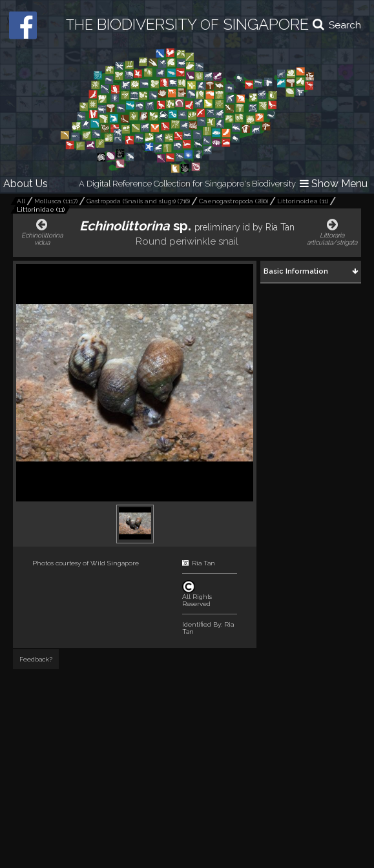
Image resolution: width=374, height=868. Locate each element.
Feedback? (36, 659)
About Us (26, 184)
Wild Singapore (115, 563)
